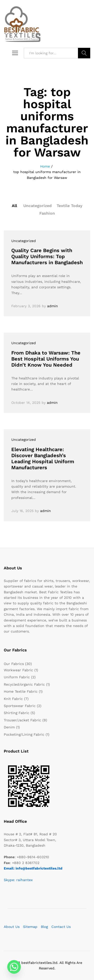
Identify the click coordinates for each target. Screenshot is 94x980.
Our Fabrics (14, 664)
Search (84, 53)
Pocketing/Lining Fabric (24, 734)
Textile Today (70, 206)
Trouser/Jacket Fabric (22, 720)
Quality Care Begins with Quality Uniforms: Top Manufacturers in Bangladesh (47, 256)
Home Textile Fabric (21, 691)
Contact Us (61, 927)
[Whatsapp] (14, 967)
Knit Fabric (13, 699)
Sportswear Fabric (20, 706)
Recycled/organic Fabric (24, 684)
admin (53, 306)
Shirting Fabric (17, 713)
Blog (44, 927)
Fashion (47, 213)
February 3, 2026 (26, 306)
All (14, 206)
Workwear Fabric (18, 670)
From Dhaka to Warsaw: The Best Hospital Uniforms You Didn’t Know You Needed (46, 359)
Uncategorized (37, 206)
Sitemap (30, 927)
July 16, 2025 (22, 511)
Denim (9, 727)
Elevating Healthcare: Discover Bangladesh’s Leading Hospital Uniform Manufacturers (43, 458)
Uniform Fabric (17, 677)
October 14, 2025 (26, 403)
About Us (12, 927)
